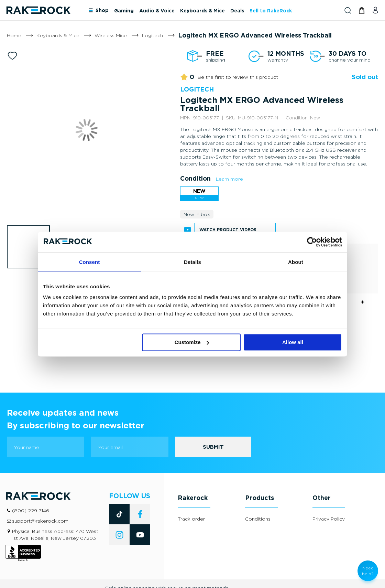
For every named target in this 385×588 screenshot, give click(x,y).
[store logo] (38, 10)
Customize (192, 342)
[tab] (205, 485)
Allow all (293, 342)
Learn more (229, 179)
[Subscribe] (213, 431)
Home (14, 35)
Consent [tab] (90, 262)
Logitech (152, 35)
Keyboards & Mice (58, 35)
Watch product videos (228, 230)
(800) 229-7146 (31, 495)
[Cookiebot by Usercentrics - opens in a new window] (312, 242)
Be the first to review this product (238, 77)
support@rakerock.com (40, 505)
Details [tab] (192, 262)
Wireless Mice (111, 35)
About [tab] (296, 262)
